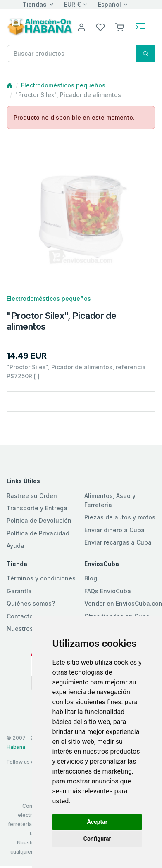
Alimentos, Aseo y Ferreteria (110, 500)
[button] (119, 27)
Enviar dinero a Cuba (114, 530)
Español (110, 4)
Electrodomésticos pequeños (63, 85)
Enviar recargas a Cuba (118, 542)
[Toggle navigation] (141, 27)
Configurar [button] (97, 839)
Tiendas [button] (35, 4)
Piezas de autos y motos (120, 517)
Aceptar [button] (97, 822)
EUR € (73, 4)
